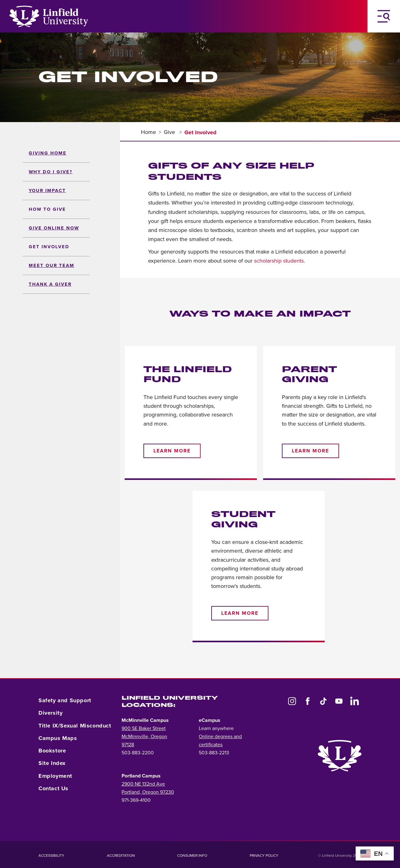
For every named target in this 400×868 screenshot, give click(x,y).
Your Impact (47, 191)
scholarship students (279, 261)
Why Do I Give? (51, 172)
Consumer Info (192, 856)
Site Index (52, 763)
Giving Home (48, 153)
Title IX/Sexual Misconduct (75, 726)
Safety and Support (65, 700)
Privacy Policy (264, 856)
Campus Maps (58, 738)
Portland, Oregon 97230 (148, 792)
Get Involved (49, 247)
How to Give (47, 209)
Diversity (50, 713)
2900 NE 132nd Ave (143, 784)
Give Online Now (54, 228)
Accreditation (121, 856)
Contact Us (53, 788)
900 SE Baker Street (144, 728)
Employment (55, 776)
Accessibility (51, 856)
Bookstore (52, 751)
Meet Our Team (52, 266)
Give (170, 132)
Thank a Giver (50, 284)
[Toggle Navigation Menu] (384, 16)
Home (148, 132)
